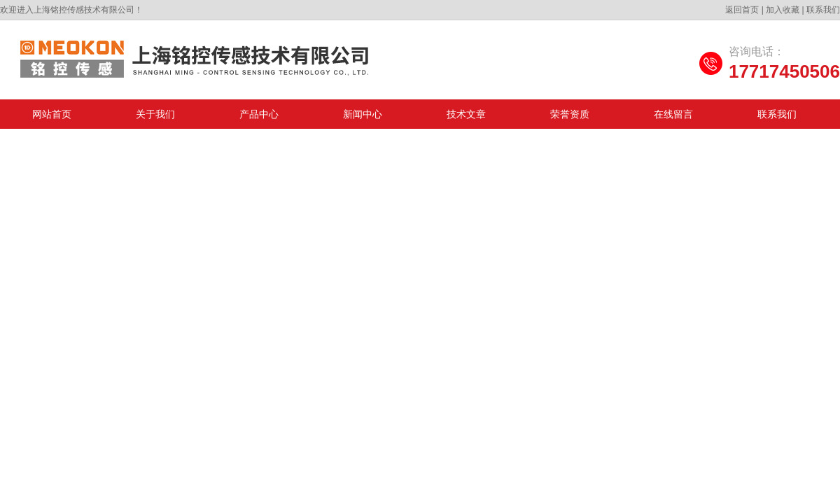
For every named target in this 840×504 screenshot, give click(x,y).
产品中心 (259, 114)
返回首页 (742, 10)
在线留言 (673, 114)
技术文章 (466, 114)
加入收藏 (783, 10)
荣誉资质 (570, 114)
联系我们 (823, 10)
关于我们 (155, 114)
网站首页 (52, 114)
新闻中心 (363, 114)
